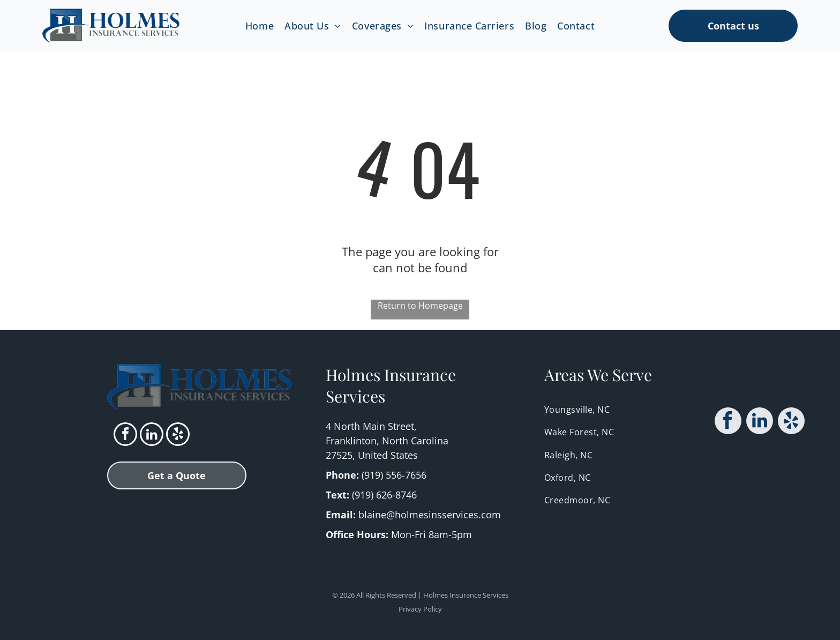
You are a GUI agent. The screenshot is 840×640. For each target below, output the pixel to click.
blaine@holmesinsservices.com (430, 515)
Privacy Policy (420, 609)
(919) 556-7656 (394, 475)
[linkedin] (152, 436)
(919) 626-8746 (384, 495)
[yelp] (178, 436)
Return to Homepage (420, 306)
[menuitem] (260, 25)
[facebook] (125, 436)
